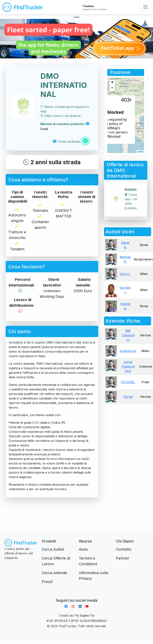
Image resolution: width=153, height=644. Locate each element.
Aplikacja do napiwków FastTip (77, 596)
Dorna (128, 397)
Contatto (124, 549)
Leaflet (140, 152)
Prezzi (47, 582)
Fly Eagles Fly (84, 615)
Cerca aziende (54, 573)
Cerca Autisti (53, 549)
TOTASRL (128, 382)
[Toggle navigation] (145, 7)
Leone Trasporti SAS (128, 366)
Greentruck (128, 351)
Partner (123, 558)
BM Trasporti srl (128, 335)
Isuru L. (125, 274)
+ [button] (112, 83)
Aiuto (83, 549)
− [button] (112, 88)
